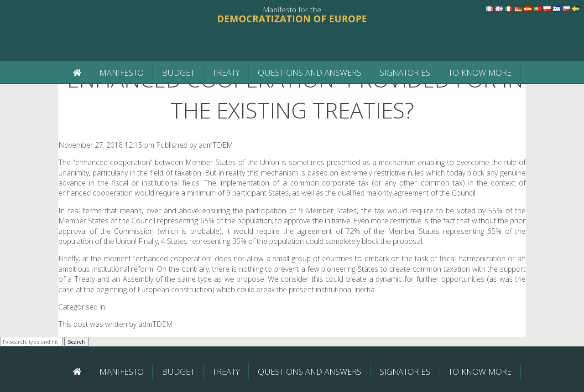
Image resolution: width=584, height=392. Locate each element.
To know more (480, 72)
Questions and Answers (310, 72)
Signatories (405, 72)
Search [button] (76, 342)
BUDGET (178, 72)
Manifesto (122, 72)
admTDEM (216, 145)
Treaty (226, 72)
